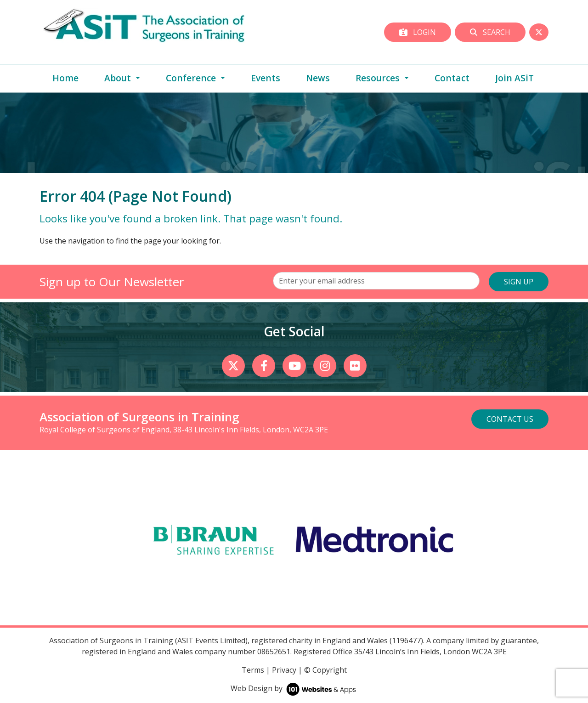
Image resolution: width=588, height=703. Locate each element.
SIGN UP (519, 282)
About (119, 78)
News (318, 78)
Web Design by (294, 688)
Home (65, 78)
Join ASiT (514, 78)
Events (266, 78)
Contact (452, 78)
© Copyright (325, 670)
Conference (192, 78)
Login (418, 32)
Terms (253, 670)
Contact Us (510, 419)
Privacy (284, 670)
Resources (379, 78)
